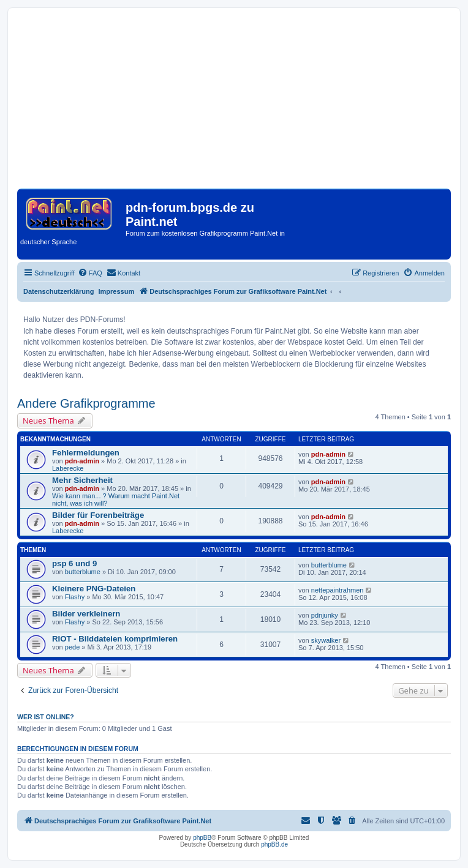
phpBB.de (274, 844)
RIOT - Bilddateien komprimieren (115, 639)
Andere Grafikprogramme (86, 403)
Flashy (75, 597)
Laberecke (68, 468)
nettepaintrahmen (338, 590)
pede (72, 647)
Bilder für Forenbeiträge (98, 515)
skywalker (326, 640)
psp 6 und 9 (74, 563)
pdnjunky (325, 615)
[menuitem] (90, 273)
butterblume (83, 572)
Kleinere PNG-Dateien (94, 589)
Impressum (117, 291)
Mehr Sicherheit (82, 480)
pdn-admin (82, 461)
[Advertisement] (234, 103)
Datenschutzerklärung (59, 291)
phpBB (202, 838)
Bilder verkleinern (86, 614)
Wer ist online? (46, 717)
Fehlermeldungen (86, 453)
